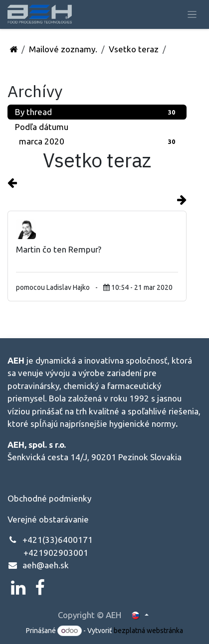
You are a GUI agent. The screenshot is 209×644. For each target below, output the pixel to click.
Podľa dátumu (42, 127)
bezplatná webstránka (148, 631)
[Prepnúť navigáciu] (192, 14)
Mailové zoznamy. (63, 49)
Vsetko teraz (134, 49)
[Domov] (13, 49)
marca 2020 (99, 141)
